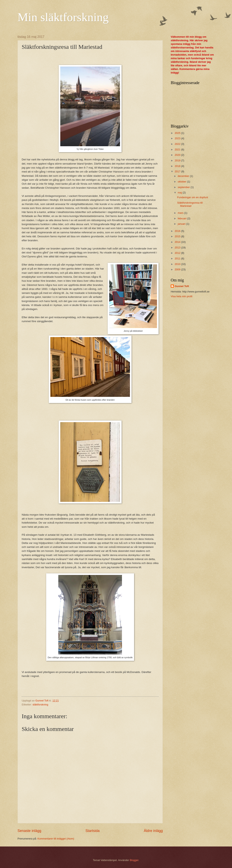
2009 (178, 269)
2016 (178, 231)
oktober (182, 182)
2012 (178, 253)
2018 (178, 166)
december (184, 176)
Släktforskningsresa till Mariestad (190, 204)
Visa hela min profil (182, 296)
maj (180, 193)
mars (181, 213)
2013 (178, 248)
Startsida (92, 831)
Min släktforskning (63, 17)
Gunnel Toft (182, 286)
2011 (178, 258)
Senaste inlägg (29, 831)
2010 (178, 264)
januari (182, 224)
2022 (178, 144)
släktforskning (40, 705)
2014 (178, 242)
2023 (178, 138)
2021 (178, 150)
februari (182, 218)
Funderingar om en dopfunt (193, 197)
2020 (178, 155)
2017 (178, 171)
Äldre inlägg (153, 831)
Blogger (134, 860)
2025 (178, 133)
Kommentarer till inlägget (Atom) (56, 839)
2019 (178, 160)
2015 (178, 236)
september (184, 187)
